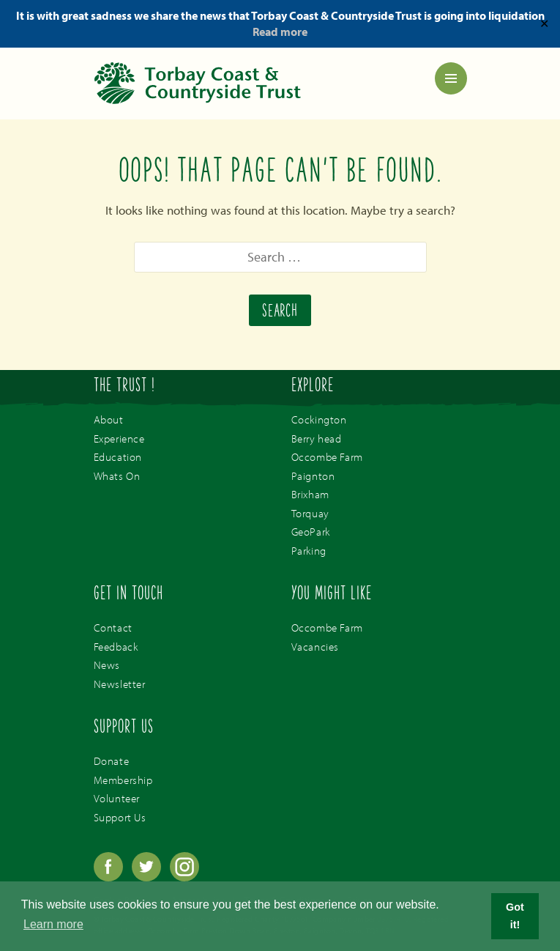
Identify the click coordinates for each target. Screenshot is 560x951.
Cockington (319, 419)
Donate (112, 761)
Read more (280, 32)
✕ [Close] (544, 23)
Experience (119, 439)
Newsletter (120, 684)
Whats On (117, 476)
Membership (123, 780)
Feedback (116, 647)
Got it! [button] (515, 916)
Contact (113, 628)
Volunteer (117, 798)
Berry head (317, 439)
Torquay (310, 513)
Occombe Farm (327, 457)
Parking (309, 551)
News (107, 665)
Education (118, 457)
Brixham (310, 494)
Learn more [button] (53, 924)
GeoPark (311, 532)
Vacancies (315, 647)
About (109, 419)
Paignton (313, 476)
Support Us (120, 817)
